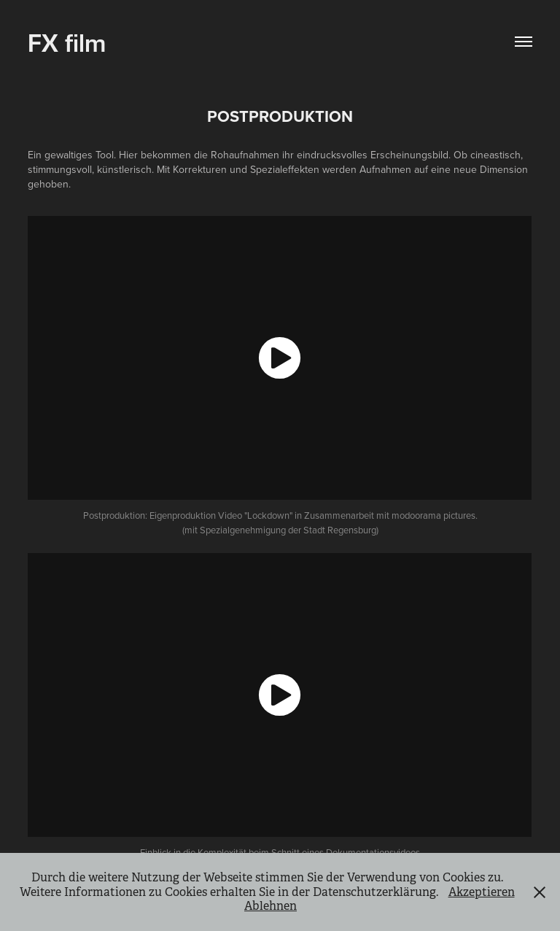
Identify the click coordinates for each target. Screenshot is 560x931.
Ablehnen (271, 906)
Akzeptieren (482, 892)
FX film (67, 41)
